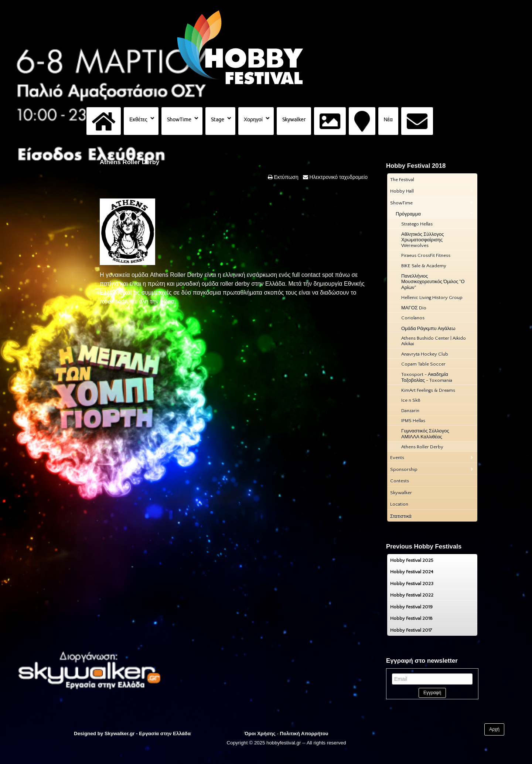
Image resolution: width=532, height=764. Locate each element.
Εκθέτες (138, 119)
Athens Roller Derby (129, 162)
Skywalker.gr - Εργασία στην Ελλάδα (148, 734)
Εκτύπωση (286, 177)
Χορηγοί (253, 119)
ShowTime (179, 119)
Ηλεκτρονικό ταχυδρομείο (338, 177)
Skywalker (294, 119)
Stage (218, 119)
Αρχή (494, 729)
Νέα (388, 119)
